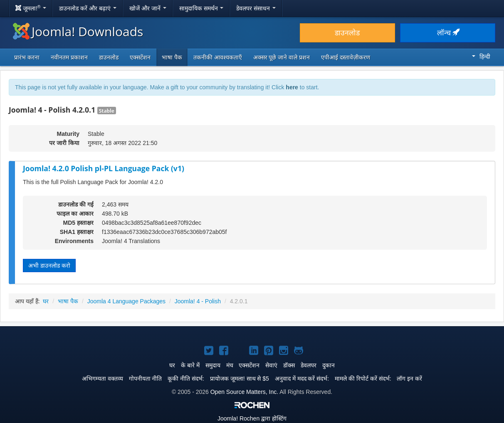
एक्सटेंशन (140, 57)
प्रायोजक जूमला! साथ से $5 (240, 379)
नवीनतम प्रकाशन (69, 57)
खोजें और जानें (148, 8)
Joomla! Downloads (78, 31)
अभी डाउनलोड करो (49, 266)
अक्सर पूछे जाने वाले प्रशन (282, 57)
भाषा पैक (172, 57)
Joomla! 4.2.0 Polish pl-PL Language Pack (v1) (104, 168)
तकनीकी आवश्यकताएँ (218, 57)
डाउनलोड (347, 33)
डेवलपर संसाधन (256, 8)
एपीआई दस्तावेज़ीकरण (346, 57)
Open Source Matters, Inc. (244, 392)
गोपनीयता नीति (146, 379)
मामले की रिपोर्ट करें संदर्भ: (363, 379)
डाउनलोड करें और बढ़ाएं (88, 8)
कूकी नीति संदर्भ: (186, 379)
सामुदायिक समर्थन (201, 8)
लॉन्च (448, 33)
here (292, 87)
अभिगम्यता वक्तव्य (103, 379)
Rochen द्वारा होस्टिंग (252, 418)
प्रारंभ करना (27, 57)
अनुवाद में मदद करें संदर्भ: (302, 379)
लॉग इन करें (409, 379)
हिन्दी (481, 57)
